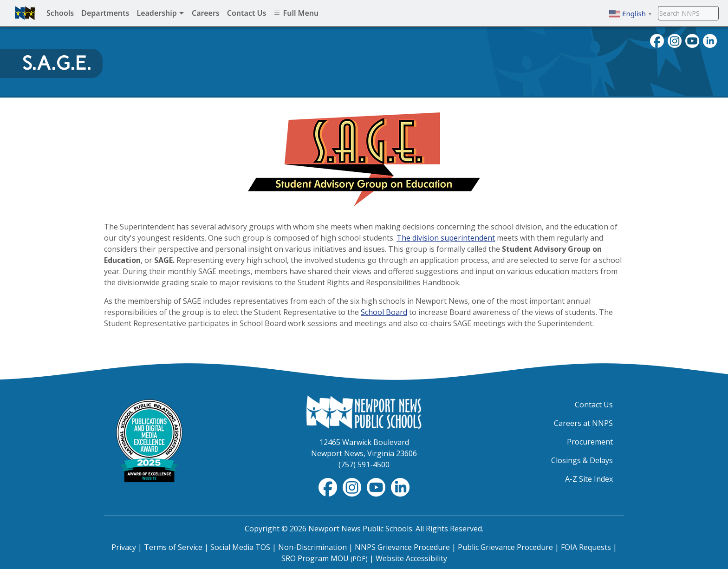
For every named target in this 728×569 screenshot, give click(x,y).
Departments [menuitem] (105, 13)
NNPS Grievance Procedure (402, 547)
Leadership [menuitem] (160, 13)
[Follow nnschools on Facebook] (657, 40)
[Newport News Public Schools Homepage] (364, 412)
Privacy (124, 547)
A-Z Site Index (589, 479)
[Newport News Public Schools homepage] (25, 13)
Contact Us (594, 405)
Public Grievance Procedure (505, 547)
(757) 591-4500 (364, 464)
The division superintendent (446, 238)
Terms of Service (173, 547)
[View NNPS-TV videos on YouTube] (377, 486)
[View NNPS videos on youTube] (692, 40)
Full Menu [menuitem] (296, 13)
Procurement (590, 442)
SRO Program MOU (325, 558)
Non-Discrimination (312, 547)
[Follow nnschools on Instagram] (675, 40)
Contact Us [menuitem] (247, 13)
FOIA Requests (586, 547)
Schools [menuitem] (60, 13)
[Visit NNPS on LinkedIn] (710, 40)
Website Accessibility (411, 558)
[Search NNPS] (688, 13)
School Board (384, 312)
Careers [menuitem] (206, 13)
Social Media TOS (240, 547)
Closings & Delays (582, 460)
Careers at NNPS (583, 423)
